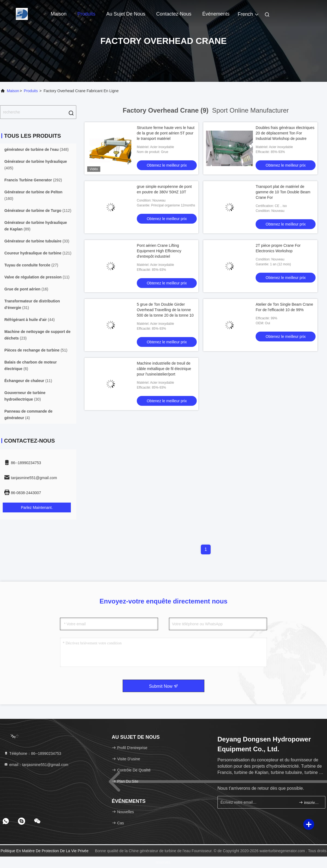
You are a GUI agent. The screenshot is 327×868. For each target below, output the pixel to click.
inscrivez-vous (310, 802)
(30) (25, 396)
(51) (36, 350)
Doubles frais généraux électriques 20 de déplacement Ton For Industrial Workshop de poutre (285, 133)
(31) (32, 304)
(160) (33, 195)
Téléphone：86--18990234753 (33, 753)
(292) (33, 180)
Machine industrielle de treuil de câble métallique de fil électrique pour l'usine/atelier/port (164, 369)
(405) (36, 165)
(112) (38, 211)
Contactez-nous (174, 14)
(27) (31, 265)
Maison (59, 14)
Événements (216, 14)
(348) (37, 149)
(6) (31, 365)
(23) (37, 335)
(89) (36, 226)
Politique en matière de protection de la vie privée (45, 851)
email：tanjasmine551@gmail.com (36, 765)
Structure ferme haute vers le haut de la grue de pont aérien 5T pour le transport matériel (166, 133)
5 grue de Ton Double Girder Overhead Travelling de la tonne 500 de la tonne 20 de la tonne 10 (165, 310)
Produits (86, 14)
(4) (28, 415)
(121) (38, 253)
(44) (30, 320)
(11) (37, 277)
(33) (37, 241)
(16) (26, 289)
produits (31, 91)
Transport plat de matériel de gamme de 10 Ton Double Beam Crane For (283, 192)
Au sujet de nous (126, 14)
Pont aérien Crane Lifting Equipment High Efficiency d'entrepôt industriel (159, 251)
